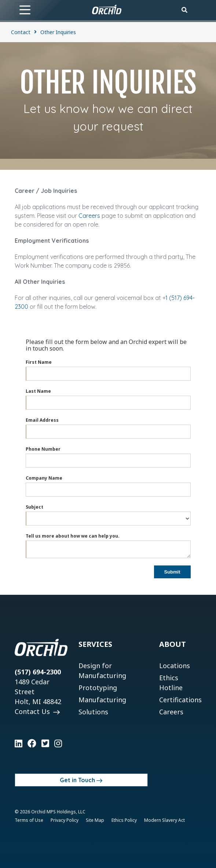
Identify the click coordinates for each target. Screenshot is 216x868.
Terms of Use (29, 820)
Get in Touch (77, 780)
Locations (175, 666)
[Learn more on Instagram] (58, 743)
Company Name (44, 478)
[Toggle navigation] (25, 10)
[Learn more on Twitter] (45, 743)
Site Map (95, 820)
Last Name (38, 391)
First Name (39, 362)
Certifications (180, 700)
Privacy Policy (65, 820)
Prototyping (98, 688)
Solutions (93, 712)
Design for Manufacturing (102, 671)
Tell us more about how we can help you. (73, 536)
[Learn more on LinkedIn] (19, 743)
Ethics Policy (124, 820)
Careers (89, 216)
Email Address (42, 420)
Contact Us (33, 711)
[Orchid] (107, 10)
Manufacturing (102, 700)
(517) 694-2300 (38, 672)
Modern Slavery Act (164, 820)
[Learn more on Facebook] (32, 743)
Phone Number (43, 449)
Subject (34, 507)
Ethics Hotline (171, 683)
